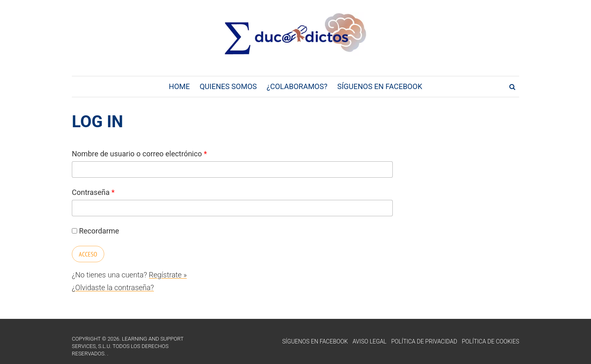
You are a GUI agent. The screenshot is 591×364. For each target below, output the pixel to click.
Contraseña (93, 192)
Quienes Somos (228, 86)
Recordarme (95, 231)
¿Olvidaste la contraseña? (113, 287)
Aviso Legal (370, 341)
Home (179, 86)
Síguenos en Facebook (380, 86)
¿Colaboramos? (297, 86)
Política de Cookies (490, 341)
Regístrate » (168, 275)
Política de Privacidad (424, 341)
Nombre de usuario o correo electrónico (139, 154)
